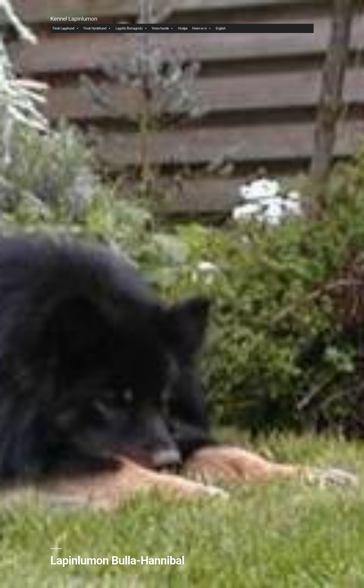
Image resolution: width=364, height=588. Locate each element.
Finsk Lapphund (66, 28)
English (221, 28)
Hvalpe (183, 28)
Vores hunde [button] (163, 28)
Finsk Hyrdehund (97, 28)
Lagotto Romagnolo (131, 28)
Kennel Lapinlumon (74, 19)
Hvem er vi (202, 28)
